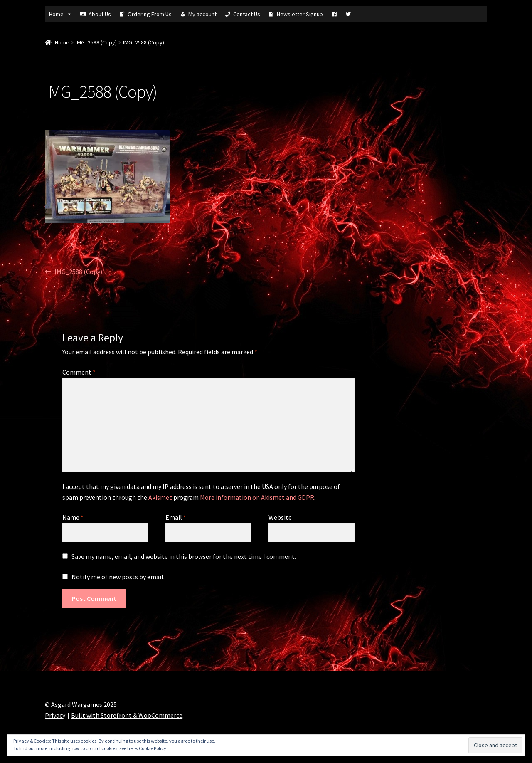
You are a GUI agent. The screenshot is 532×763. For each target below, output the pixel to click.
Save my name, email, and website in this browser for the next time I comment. (184, 556)
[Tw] (348, 14)
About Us (100, 14)
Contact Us (247, 14)
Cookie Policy (153, 748)
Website (280, 517)
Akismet (160, 497)
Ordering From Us (150, 14)
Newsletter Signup (300, 14)
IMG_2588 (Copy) (96, 42)
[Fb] (334, 14)
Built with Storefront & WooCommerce (127, 715)
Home (60, 14)
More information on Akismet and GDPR (257, 497)
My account (202, 14)
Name (73, 517)
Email (176, 517)
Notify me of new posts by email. (118, 577)
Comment (79, 372)
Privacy (55, 715)
